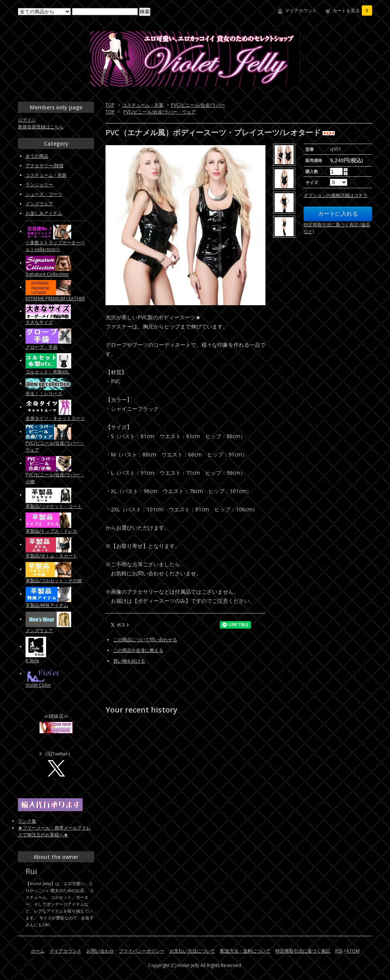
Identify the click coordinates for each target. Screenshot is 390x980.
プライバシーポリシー (142, 951)
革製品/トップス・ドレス (51, 531)
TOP (110, 105)
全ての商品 (37, 156)
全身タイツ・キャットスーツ (55, 418)
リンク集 (27, 821)
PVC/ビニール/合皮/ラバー (198, 105)
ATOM (353, 951)
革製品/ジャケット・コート (54, 506)
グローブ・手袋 (42, 347)
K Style (32, 661)
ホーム (38, 951)
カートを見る (352, 10)
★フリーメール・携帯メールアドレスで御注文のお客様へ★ (54, 831)
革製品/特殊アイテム (47, 605)
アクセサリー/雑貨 (45, 166)
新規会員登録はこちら (41, 127)
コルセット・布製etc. (48, 372)
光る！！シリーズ (44, 393)
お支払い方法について (192, 951)
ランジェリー (39, 185)
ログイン (27, 120)
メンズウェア (39, 204)
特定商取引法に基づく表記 (303, 951)
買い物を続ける (129, 661)
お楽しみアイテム (44, 213)
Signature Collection (47, 274)
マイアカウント (301, 10)
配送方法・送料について (245, 951)
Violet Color (38, 685)
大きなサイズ (39, 322)
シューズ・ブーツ (44, 194)
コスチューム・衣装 (143, 105)
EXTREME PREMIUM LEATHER (55, 299)
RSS (339, 951)
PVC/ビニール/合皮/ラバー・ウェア (160, 112)
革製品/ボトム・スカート (51, 556)
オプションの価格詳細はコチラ (336, 195)
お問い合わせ (100, 951)
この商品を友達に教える (138, 650)
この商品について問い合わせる (145, 640)
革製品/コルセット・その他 (54, 580)
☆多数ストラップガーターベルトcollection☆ (55, 246)
